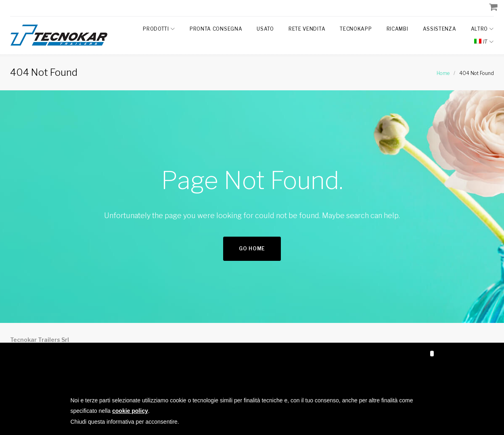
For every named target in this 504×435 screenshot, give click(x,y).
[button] (432, 354)
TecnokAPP (356, 29)
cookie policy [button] (130, 411)
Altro (480, 29)
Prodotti (156, 29)
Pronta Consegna (216, 29)
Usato (265, 29)
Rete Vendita (307, 29)
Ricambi (397, 29)
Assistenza (440, 29)
